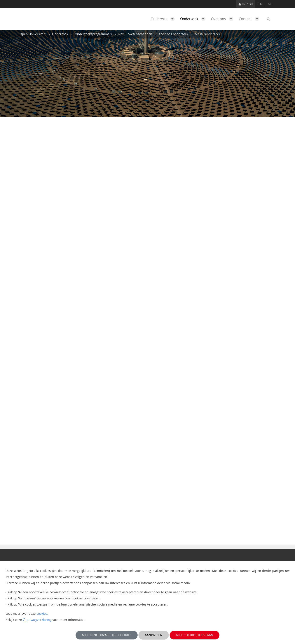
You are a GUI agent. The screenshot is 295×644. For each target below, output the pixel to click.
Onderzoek (194, 19)
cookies (42, 614)
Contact (250, 19)
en (261, 4)
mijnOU (246, 4)
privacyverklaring (39, 620)
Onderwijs (164, 19)
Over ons (223, 19)
